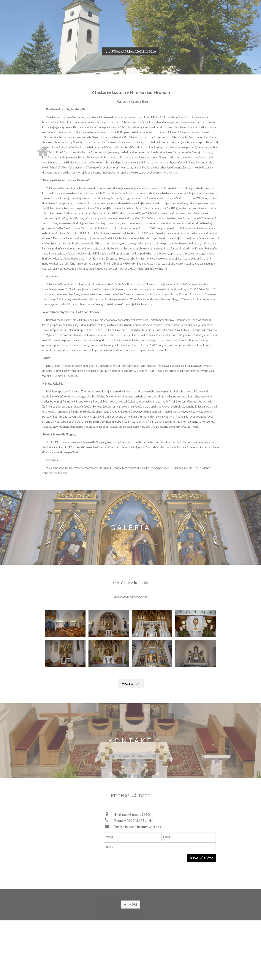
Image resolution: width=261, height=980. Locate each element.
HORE (131, 904)
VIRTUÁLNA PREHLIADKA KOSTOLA (130, 51)
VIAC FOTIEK (131, 684)
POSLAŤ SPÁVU (201, 858)
